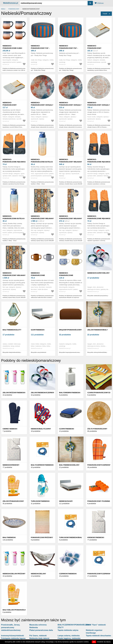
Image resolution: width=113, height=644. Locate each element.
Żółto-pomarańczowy (97, 429)
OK (94, 642)
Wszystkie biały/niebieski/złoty (12, 352)
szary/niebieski (38, 330)
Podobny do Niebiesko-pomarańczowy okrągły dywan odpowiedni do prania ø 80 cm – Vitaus (42, 127)
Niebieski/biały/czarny (41, 429)
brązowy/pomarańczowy (70, 330)
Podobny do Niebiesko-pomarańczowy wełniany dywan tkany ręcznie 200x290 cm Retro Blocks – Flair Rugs (42, 241)
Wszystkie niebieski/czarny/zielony (98, 296)
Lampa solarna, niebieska (69, 636)
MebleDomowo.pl (11, 3)
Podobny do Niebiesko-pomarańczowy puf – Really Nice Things (42, 69)
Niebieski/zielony (38, 574)
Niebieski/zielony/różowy (14, 574)
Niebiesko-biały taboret (39, 638)
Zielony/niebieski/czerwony (43, 393)
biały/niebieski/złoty (12, 330)
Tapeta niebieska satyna (68, 630)
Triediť (105, 14)
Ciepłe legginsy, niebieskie (69, 638)
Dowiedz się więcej (104, 642)
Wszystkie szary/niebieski (38, 352)
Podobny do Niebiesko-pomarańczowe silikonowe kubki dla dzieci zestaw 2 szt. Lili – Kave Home (42, 297)
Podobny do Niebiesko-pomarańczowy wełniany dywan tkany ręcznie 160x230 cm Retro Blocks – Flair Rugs (14, 297)
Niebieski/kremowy (11, 465)
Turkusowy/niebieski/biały (71, 537)
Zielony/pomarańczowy (13, 501)
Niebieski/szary (66, 501)
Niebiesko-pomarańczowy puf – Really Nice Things (40, 48)
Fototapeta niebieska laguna (13, 638)
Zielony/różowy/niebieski (14, 393)
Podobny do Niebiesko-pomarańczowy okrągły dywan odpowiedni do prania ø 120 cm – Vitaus (71, 127)
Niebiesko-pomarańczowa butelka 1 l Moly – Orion (42, 162)
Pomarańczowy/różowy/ (42, 537)
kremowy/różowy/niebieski (13, 636)
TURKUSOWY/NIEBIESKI (40, 501)
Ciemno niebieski (10, 429)
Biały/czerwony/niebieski (42, 465)
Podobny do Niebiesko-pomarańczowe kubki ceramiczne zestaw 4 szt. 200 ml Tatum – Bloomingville (14, 70)
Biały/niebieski (9, 537)
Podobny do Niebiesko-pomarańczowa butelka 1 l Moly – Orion (42, 183)
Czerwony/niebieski (68, 574)
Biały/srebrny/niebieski (70, 393)
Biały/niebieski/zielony (69, 465)
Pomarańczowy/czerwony (99, 465)
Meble (3, 9)
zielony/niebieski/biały (98, 330)
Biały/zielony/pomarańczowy (16, 610)
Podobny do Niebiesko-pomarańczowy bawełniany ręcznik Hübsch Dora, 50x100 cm (99, 70)
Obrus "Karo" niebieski (96, 625)
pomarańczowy (14, 9)
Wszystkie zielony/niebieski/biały (97, 352)
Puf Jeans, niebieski (38, 636)
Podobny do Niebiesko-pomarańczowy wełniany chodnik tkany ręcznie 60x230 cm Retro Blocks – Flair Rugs (71, 184)
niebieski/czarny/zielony (98, 273)
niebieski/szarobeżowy (11, 630)
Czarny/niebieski (67, 429)
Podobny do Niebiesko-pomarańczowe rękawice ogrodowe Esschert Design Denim (14, 184)
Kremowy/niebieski (96, 537)
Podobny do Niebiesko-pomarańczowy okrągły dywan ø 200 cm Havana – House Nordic (99, 127)
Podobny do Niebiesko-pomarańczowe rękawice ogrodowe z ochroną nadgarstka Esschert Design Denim (99, 184)
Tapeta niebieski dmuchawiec (99, 636)
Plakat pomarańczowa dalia (41, 630)
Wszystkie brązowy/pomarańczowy (69, 352)
